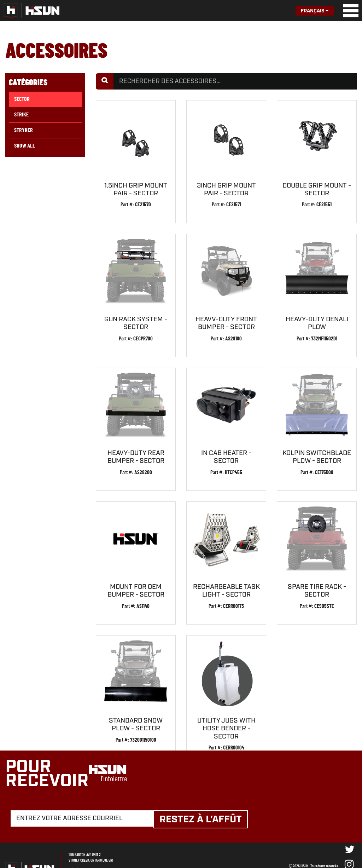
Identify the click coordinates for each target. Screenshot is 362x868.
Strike (21, 115)
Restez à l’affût (206, 792)
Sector (22, 99)
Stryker (24, 130)
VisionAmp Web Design (324, 844)
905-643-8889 (110, 843)
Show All (25, 146)
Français (315, 11)
